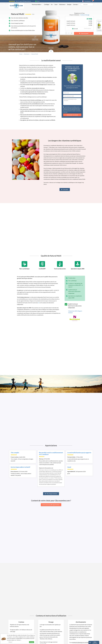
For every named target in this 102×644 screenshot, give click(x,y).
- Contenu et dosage (84, 15)
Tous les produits (37, 4)
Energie (70, 4)
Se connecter (88, 1)
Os (52, 4)
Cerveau (76, 4)
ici (39, 303)
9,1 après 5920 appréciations (23, 1)
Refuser (10, 642)
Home (21, 54)
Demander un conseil (72, 115)
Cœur (56, 4)
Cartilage (47, 4)
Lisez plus (65, 189)
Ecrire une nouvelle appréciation (51, 505)
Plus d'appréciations (51, 494)
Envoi (38, 1)
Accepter (32, 642)
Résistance (63, 4)
